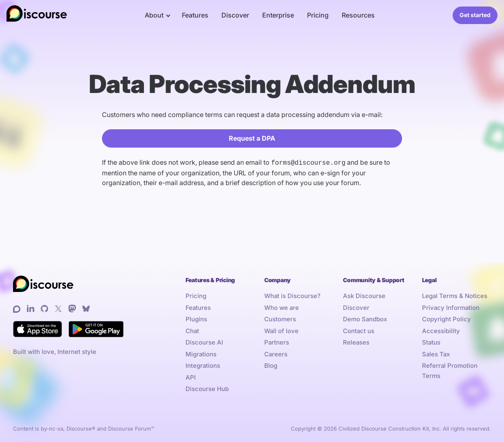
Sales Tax (436, 353)
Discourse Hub (207, 388)
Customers (280, 318)
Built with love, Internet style (55, 351)
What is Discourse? (292, 295)
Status (431, 341)
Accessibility (441, 330)
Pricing (318, 15)
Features (195, 15)
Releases (356, 341)
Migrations (201, 353)
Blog (271, 365)
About (154, 15)
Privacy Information (451, 307)
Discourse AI (204, 341)
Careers (276, 353)
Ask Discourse (364, 295)
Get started (475, 15)
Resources (358, 15)
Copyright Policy (447, 318)
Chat (192, 330)
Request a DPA (252, 138)
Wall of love (281, 330)
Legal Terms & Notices (455, 295)
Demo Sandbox (365, 318)
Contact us (359, 330)
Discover (235, 15)
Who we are (282, 307)
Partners (277, 341)
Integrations (203, 365)
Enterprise (278, 15)
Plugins (196, 318)
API (191, 377)
